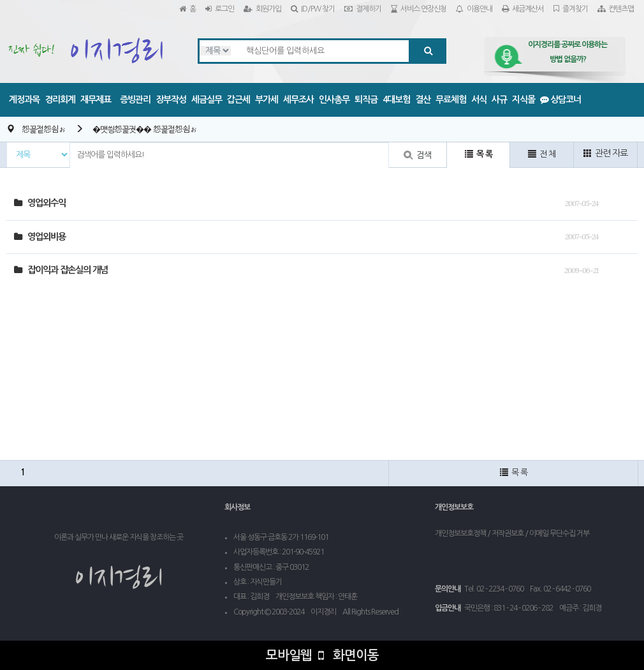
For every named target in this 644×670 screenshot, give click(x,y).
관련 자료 (605, 153)
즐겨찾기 (571, 9)
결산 (423, 100)
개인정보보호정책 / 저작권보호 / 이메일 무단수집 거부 (512, 533)
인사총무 (334, 100)
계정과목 (24, 100)
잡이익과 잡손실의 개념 (61, 270)
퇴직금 (366, 100)
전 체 (542, 154)
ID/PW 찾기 (313, 9)
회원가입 (262, 9)
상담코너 (560, 100)
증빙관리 (135, 100)
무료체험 (451, 100)
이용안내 (474, 9)
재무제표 (96, 100)
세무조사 (298, 100)
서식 (479, 100)
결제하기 (363, 9)
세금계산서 (523, 9)
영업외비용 (40, 237)
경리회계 (60, 100)
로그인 (220, 9)
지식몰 (523, 100)
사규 (499, 100)
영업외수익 (40, 203)
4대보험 (396, 100)
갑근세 (238, 100)
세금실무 (207, 100)
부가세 (267, 100)
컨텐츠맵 (616, 9)
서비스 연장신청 (419, 9)
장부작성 (171, 100)
